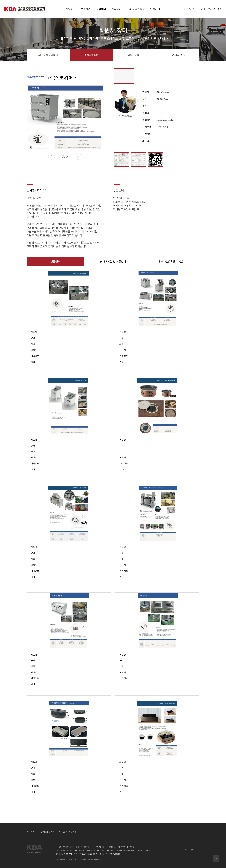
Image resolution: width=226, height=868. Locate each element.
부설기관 (155, 9)
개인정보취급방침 (47, 832)
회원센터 (101, 9)
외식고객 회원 (135, 55)
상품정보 (55, 261)
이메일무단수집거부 (68, 832)
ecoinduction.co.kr (165, 120)
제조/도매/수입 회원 (48, 55)
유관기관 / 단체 (187, 850)
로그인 (193, 9)
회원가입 (206, 9)
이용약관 (30, 832)
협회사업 (86, 9)
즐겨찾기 (218, 9)
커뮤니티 (116, 9)
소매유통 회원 (91, 55)
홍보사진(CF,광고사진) (171, 261)
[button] (78, 156)
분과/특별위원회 (136, 9)
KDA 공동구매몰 (178, 55)
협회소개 (70, 9)
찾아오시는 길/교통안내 (113, 261)
